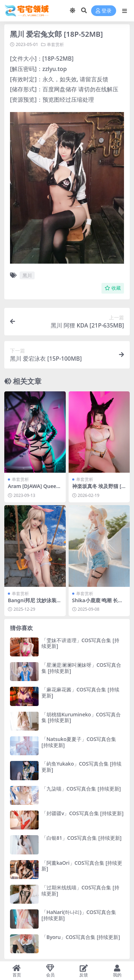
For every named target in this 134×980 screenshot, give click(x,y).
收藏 (113, 288)
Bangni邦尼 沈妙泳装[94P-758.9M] (34, 603)
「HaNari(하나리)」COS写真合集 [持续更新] (79, 915)
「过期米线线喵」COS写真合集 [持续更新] (80, 890)
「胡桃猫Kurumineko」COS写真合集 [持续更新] (81, 717)
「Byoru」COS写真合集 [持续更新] (81, 937)
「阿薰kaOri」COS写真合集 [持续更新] (82, 866)
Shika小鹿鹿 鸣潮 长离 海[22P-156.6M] (98, 603)
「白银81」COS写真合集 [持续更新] (81, 838)
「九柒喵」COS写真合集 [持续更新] (81, 789)
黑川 (27, 275)
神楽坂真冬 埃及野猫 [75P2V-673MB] (98, 489)
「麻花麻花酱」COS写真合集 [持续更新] (80, 692)
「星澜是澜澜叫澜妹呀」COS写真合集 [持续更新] (81, 668)
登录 (104, 11)
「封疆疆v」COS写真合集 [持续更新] (83, 813)
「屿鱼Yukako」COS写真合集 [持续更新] (81, 767)
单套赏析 (55, 44)
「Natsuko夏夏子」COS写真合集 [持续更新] (79, 742)
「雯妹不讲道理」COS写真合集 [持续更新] (80, 643)
